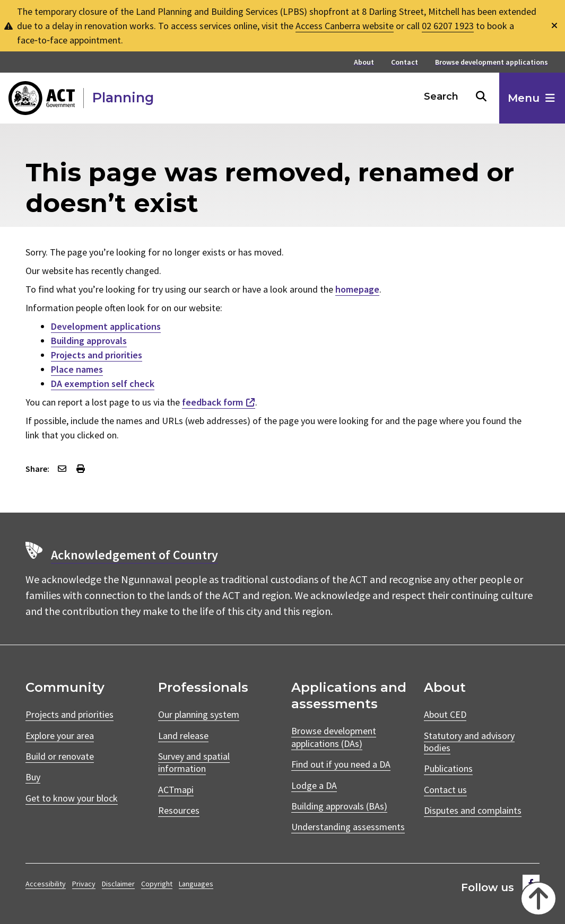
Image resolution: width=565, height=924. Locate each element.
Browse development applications (492, 62)
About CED (445, 714)
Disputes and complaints (473, 810)
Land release (183, 736)
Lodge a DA (314, 785)
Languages (196, 884)
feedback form (212, 402)
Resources (179, 810)
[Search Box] (442, 96)
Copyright (157, 884)
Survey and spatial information (194, 762)
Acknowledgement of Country (134, 555)
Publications (448, 768)
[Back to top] (537, 897)
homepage (357, 289)
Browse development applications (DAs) (334, 737)
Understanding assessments (348, 827)
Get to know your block (72, 798)
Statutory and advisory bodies (469, 742)
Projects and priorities (97, 355)
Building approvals (89, 341)
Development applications (106, 326)
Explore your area (60, 736)
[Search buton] (481, 96)
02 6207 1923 (448, 26)
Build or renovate (60, 756)
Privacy (84, 884)
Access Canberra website (345, 26)
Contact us (445, 790)
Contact (405, 62)
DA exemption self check (103, 384)
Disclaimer (118, 884)
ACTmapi (176, 790)
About (364, 62)
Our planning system (199, 714)
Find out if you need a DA (341, 764)
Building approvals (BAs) (339, 806)
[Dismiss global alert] (554, 26)
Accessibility (46, 884)
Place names (77, 369)
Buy (33, 777)
